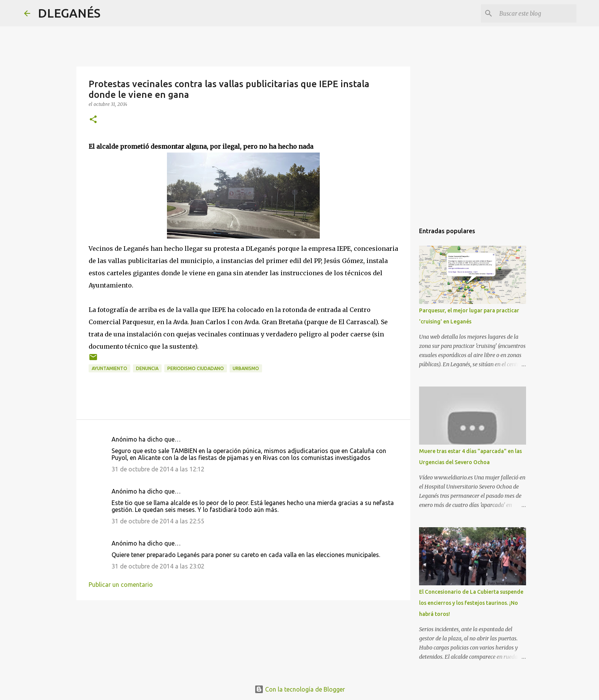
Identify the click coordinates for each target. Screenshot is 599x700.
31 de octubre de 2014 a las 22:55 (158, 521)
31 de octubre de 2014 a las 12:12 (158, 469)
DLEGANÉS (69, 13)
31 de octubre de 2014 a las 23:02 (158, 566)
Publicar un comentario (121, 585)
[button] (93, 120)
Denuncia (147, 368)
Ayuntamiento (109, 368)
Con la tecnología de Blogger (300, 689)
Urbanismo (246, 368)
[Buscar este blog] (536, 13)
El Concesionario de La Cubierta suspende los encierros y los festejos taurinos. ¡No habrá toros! (471, 603)
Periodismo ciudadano (196, 368)
